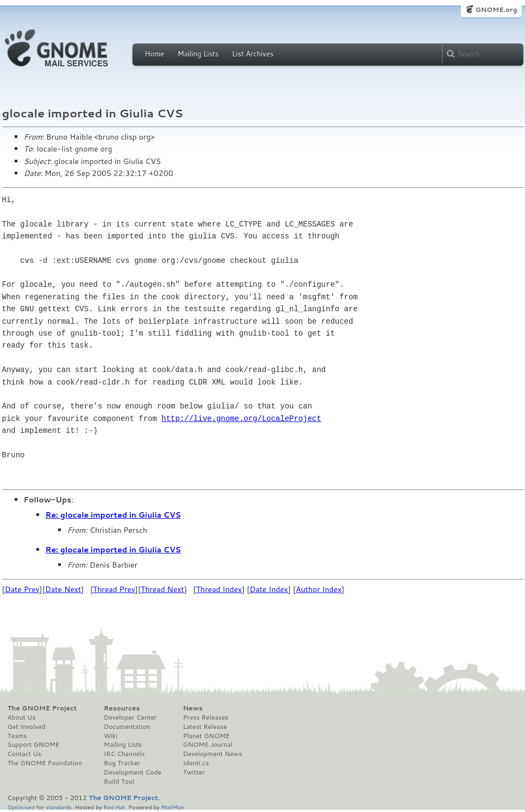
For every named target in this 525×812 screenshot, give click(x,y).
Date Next (63, 589)
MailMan (173, 807)
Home (155, 54)
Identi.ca (196, 763)
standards (59, 807)
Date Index (269, 589)
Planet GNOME (206, 736)
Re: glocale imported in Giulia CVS (113, 515)
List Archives (252, 54)
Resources (122, 708)
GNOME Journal (208, 745)
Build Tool (119, 782)
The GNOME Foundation (45, 763)
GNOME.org (496, 10)
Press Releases (205, 717)
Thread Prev (114, 589)
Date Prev (22, 589)
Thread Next (162, 589)
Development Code (132, 772)
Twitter (194, 772)
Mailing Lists (198, 54)
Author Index (319, 589)
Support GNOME (34, 745)
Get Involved (27, 727)
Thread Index (219, 589)
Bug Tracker (122, 763)
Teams (17, 736)
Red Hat (114, 807)
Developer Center (130, 717)
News (193, 708)
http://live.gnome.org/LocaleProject (242, 418)
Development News (213, 754)
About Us (22, 717)
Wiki (110, 736)
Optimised (21, 807)
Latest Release (205, 727)
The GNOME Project (42, 708)
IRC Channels (124, 754)
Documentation (127, 727)
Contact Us (24, 754)
